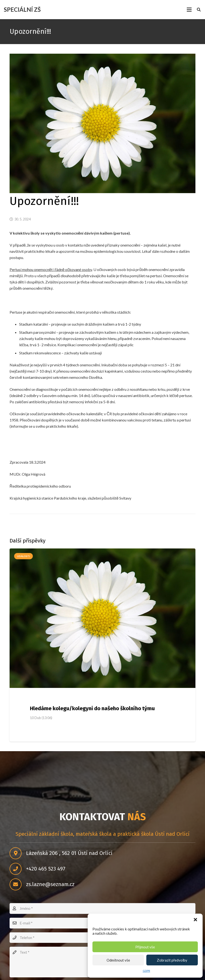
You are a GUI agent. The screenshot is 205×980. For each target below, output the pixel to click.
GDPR (146, 971)
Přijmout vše (145, 947)
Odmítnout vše (118, 960)
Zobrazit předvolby (172, 960)
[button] (195, 920)
